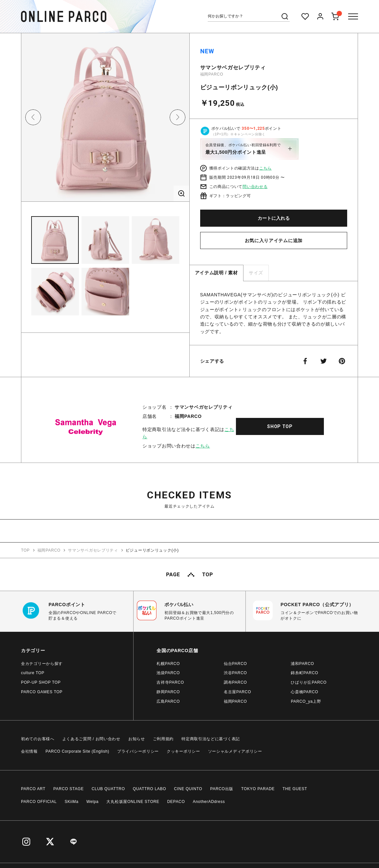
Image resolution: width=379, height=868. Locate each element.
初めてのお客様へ (38, 739)
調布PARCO (235, 682)
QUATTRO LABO (150, 789)
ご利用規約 (163, 739)
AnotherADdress (209, 802)
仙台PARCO (235, 664)
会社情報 (29, 751)
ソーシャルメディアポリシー (235, 751)
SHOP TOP (280, 426)
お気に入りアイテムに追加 (274, 240)
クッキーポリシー (183, 751)
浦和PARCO (302, 664)
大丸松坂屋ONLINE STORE (133, 802)
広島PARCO (168, 701)
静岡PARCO (168, 692)
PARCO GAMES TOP (42, 692)
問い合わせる (255, 187)
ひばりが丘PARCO (309, 682)
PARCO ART (33, 789)
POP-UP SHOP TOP (41, 682)
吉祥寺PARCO (170, 682)
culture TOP (33, 673)
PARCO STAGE (69, 789)
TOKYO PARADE (258, 789)
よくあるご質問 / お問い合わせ (91, 739)
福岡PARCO (212, 74)
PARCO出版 (222, 789)
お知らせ (137, 739)
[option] (105, 120)
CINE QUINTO (188, 789)
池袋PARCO (168, 673)
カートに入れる (274, 218)
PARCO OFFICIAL (39, 802)
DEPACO (176, 802)
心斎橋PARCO (304, 692)
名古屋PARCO (237, 692)
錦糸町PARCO (304, 673)
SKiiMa (72, 802)
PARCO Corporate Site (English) (77, 751)
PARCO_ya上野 (306, 701)
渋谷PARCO (235, 673)
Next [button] (178, 117)
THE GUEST (295, 789)
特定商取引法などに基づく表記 (211, 739)
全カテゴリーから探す (42, 664)
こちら (265, 168)
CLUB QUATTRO (108, 789)
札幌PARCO (168, 664)
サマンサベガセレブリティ (233, 68)
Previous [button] (33, 117)
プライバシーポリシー (138, 751)
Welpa (92, 802)
